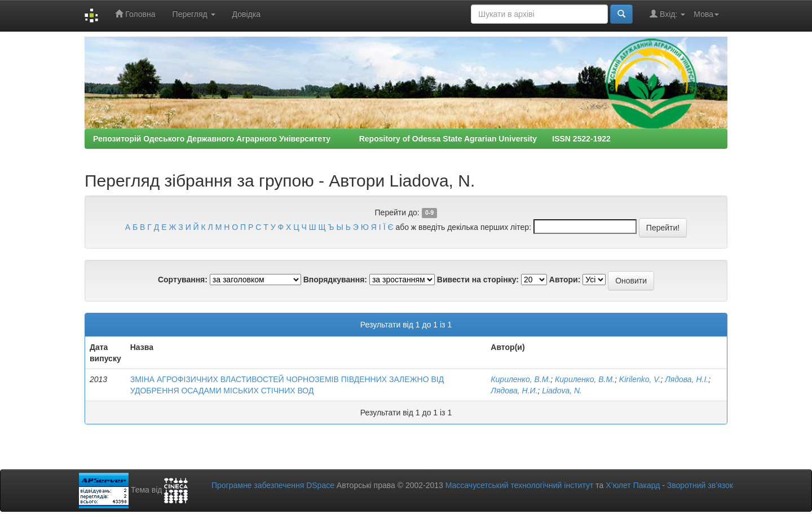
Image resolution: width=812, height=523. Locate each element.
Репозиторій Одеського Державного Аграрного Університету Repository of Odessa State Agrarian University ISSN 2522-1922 (352, 139)
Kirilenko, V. (640, 379)
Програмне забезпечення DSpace (273, 485)
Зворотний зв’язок (700, 485)
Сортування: (183, 280)
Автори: (565, 280)
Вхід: (667, 14)
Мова (706, 14)
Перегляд (194, 14)
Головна (135, 14)
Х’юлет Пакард (633, 485)
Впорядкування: (335, 280)
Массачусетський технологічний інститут (520, 485)
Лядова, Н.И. (514, 391)
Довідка (246, 14)
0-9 (429, 213)
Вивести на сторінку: (478, 280)
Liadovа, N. (562, 391)
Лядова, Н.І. (687, 379)
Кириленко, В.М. (520, 379)
